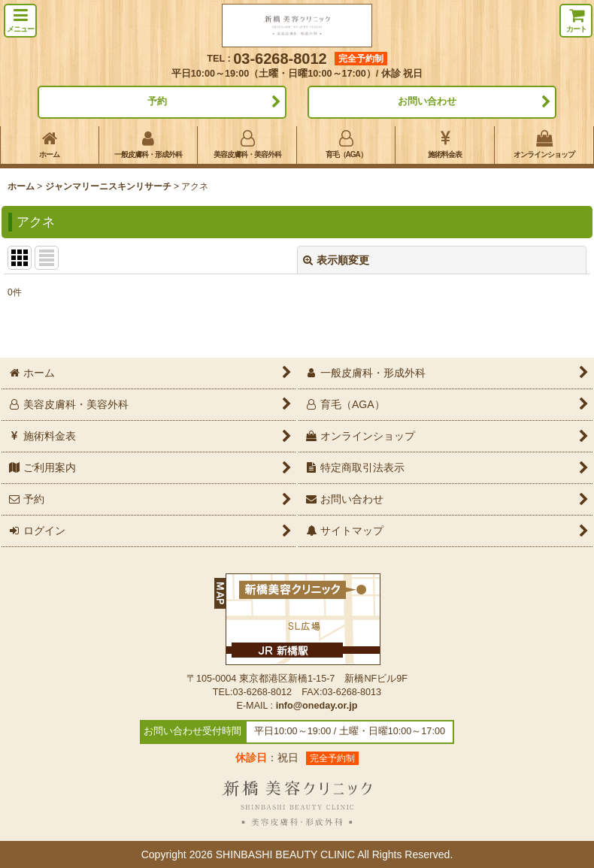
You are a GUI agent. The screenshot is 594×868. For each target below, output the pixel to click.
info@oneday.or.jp (317, 706)
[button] (20, 21)
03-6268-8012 (280, 59)
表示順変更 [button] (336, 260)
